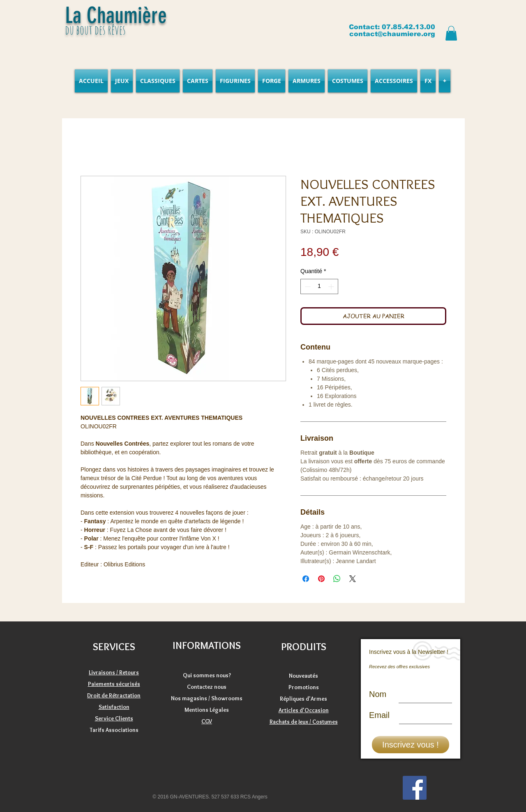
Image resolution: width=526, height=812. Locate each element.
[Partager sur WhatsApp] (337, 579)
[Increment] (332, 286)
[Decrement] (307, 286)
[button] (451, 33)
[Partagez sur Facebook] (306, 579)
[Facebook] (415, 788)
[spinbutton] (319, 286)
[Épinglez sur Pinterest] (321, 579)
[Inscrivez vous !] (411, 745)
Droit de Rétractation (114, 695)
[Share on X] (353, 579)
